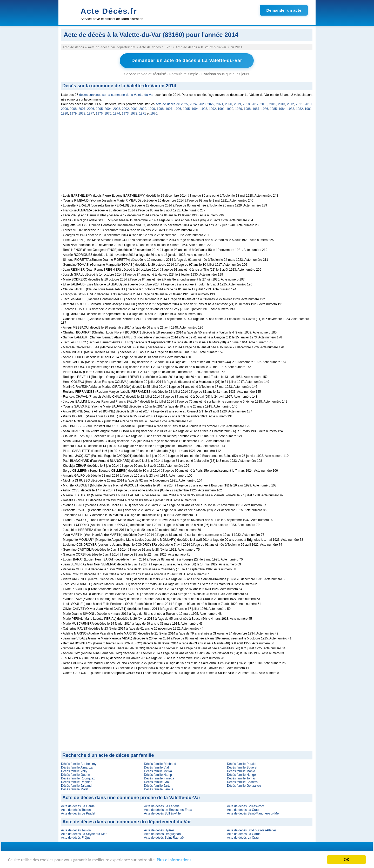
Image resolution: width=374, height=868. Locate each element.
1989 (239, 109)
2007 (82, 109)
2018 (246, 104)
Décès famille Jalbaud (76, 786)
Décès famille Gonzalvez (244, 786)
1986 (265, 109)
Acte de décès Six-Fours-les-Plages (252, 830)
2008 (73, 109)
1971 (142, 113)
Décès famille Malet (75, 789)
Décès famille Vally (74, 771)
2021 (220, 104)
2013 (282, 104)
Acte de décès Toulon (76, 810)
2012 (290, 104)
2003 (117, 109)
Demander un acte (284, 10)
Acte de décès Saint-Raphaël (164, 838)
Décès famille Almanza (77, 767)
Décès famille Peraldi (242, 764)
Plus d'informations (174, 860)
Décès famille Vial (156, 767)
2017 (255, 104)
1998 (160, 109)
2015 (273, 104)
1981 (308, 109)
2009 (65, 109)
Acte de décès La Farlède (162, 806)
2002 (126, 109)
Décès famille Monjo (241, 771)
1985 (273, 109)
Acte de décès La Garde (78, 806)
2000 (143, 109)
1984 (282, 109)
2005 (99, 109)
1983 (291, 109)
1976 (99, 113)
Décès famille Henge (241, 775)
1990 (230, 109)
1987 (256, 109)
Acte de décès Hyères (159, 830)
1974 (116, 113)
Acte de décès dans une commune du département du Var (127, 822)
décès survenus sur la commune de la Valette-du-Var (116, 95)
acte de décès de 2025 (172, 104)
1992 (213, 109)
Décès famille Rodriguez (78, 778)
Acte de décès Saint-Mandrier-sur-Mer (253, 813)
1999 (152, 109)
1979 (73, 113)
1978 (82, 113)
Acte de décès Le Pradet (78, 813)
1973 (125, 113)
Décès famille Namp (158, 775)
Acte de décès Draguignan (162, 834)
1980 (65, 113)
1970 (154, 113)
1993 (204, 109)
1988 (247, 109)
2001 (134, 109)
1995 (186, 109)
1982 (300, 109)
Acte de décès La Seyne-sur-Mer (84, 834)
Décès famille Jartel (158, 786)
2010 (308, 104)
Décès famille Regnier (76, 782)
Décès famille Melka (158, 771)
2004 (108, 109)
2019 (238, 104)
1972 (134, 113)
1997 (169, 109)
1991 (221, 109)
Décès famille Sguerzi (242, 767)
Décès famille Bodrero (242, 782)
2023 (202, 104)
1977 (91, 113)
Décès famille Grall (157, 782)
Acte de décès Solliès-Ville (162, 813)
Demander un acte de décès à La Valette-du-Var (187, 61)
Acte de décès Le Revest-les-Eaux (168, 810)
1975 (108, 113)
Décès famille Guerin (75, 775)
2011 (299, 104)
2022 (211, 104)
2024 (193, 104)
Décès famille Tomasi (242, 778)
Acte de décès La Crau (243, 810)
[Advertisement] (187, 157)
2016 (264, 104)
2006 (91, 109)
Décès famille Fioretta (159, 778)
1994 (195, 109)
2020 (229, 104)
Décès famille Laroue (159, 789)
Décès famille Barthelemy (79, 764)
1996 (178, 109)
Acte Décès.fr (109, 11)
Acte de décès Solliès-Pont (246, 806)
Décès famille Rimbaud (160, 764)
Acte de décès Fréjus (76, 838)
